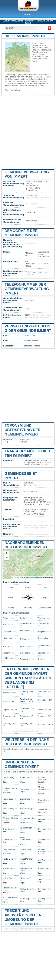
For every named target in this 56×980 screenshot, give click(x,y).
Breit (40, 659)
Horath (6, 646)
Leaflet (15, 577)
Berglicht (41, 632)
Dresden (24, 716)
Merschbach (26, 631)
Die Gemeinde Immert (25, 36)
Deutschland (29, 335)
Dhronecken (43, 638)
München (42, 692)
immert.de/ (31, 212)
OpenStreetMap (37, 577)
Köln (5, 701)
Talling (23, 639)
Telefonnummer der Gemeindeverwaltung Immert (27, 289)
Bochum (41, 725)
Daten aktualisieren (13, 90)
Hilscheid (7, 632)
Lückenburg (8, 638)
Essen (40, 710)
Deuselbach (46, 608)
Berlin (5, 693)
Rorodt (6, 624)
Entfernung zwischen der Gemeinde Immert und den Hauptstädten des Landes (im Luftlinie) (28, 678)
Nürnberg (7, 724)
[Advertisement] (28, 132)
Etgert (28, 587)
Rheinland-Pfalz (31, 341)
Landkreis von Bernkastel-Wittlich (38, 21)
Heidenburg (8, 658)
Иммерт (24, 442)
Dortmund (24, 709)
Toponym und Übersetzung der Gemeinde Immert (23, 430)
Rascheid (24, 659)
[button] (7, 553)
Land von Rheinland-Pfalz (13, 21)
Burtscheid (25, 646)
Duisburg (24, 724)
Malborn (6, 653)
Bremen (6, 716)
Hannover (42, 716)
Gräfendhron (43, 623)
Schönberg (25, 653)
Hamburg (24, 692)
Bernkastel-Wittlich (32, 346)
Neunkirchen (43, 645)
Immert (28, 14)
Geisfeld (41, 653)
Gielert (10, 587)
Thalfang (11, 608)
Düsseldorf (42, 700)
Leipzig (6, 710)
